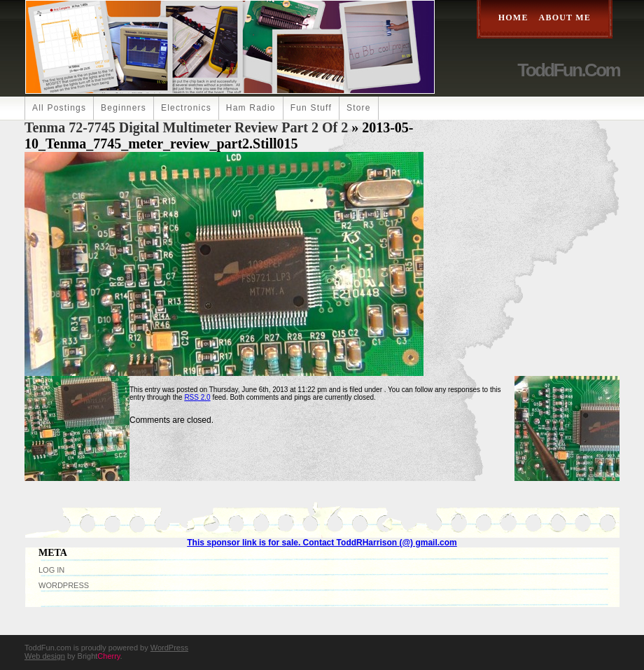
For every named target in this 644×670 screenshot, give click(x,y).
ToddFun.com (568, 70)
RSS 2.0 (197, 397)
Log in (51, 570)
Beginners (124, 108)
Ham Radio (251, 108)
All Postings (59, 108)
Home (513, 18)
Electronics (186, 108)
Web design (45, 656)
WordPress (64, 585)
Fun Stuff (311, 108)
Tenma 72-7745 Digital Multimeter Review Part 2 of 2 (186, 127)
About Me (565, 18)
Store (359, 108)
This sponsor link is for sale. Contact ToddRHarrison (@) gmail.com (322, 543)
